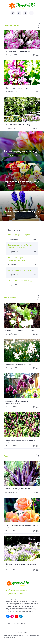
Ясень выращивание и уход (19, 235)
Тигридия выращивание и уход (21, 181)
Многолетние (10, 298)
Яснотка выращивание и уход (18, 125)
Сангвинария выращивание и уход (20, 330)
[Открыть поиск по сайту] (25, 13)
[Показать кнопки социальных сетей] (13, 13)
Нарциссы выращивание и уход (18, 364)
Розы (6, 456)
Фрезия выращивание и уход (20, 151)
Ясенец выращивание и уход (17, 88)
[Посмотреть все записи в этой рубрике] (38, 25)
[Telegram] (21, 616)
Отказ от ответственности (15, 623)
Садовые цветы (11, 25)
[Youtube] (16, 616)
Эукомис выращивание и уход (18, 489)
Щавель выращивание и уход (20, 281)
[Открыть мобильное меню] (31, 13)
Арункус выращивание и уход (20, 270)
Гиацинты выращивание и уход (21, 211)
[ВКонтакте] (8, 616)
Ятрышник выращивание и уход (18, 51)
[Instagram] (12, 616)
